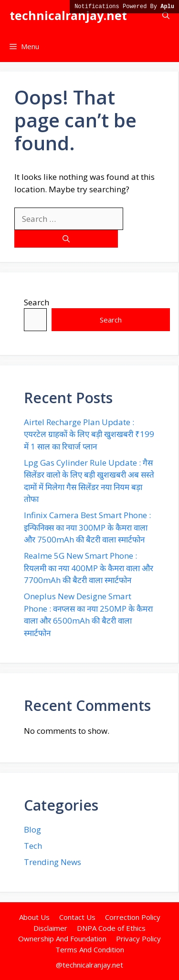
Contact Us (77, 917)
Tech (33, 846)
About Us (34, 917)
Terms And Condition (90, 949)
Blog (32, 829)
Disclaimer (50, 928)
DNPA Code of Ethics (111, 928)
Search (37, 302)
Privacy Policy (138, 938)
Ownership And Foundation (62, 938)
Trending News (53, 862)
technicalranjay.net (68, 15)
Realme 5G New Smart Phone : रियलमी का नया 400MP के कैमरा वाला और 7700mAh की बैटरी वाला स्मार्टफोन (89, 568)
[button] (166, 16)
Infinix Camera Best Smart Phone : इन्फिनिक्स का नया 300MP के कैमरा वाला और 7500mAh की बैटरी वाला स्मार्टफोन (87, 527)
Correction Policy (133, 917)
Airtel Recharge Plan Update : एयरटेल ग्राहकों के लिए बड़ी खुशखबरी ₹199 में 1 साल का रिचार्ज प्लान (89, 434)
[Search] (66, 239)
